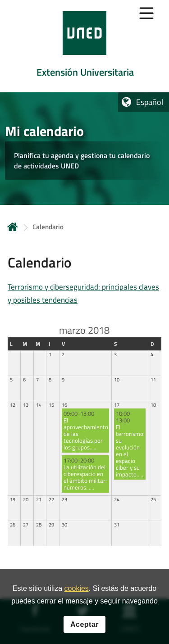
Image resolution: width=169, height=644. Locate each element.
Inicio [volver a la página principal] (13, 227)
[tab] (84, 46)
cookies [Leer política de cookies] (77, 591)
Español (150, 102)
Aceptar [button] (84, 627)
